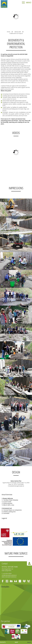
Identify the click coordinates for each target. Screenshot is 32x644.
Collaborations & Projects (16, 33)
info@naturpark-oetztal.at (9, 575)
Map (16, 642)
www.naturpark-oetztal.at (9, 577)
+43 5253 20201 (7, 574)
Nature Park (18, 32)
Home (8, 32)
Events (3, 642)
